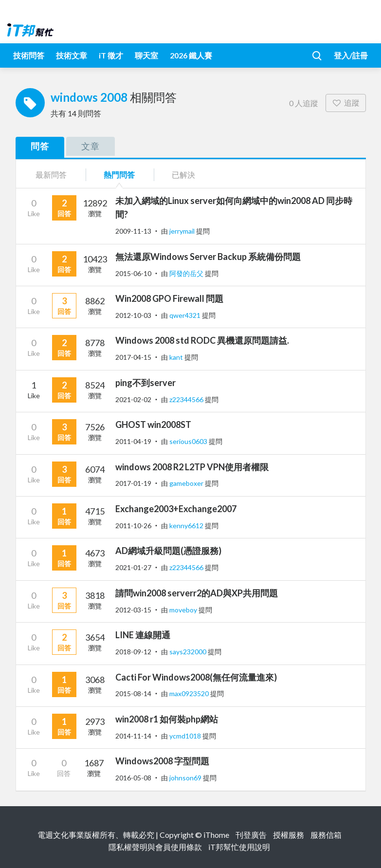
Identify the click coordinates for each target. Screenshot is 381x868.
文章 (91, 146)
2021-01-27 (133, 567)
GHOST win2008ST (153, 425)
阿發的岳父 (187, 273)
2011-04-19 (133, 441)
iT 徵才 (111, 55)
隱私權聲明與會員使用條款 (155, 847)
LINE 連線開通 (143, 635)
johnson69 (186, 778)
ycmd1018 (186, 736)
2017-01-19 (133, 483)
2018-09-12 (133, 652)
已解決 (183, 175)
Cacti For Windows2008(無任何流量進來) (196, 677)
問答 (40, 146)
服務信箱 (326, 835)
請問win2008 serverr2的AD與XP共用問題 (197, 593)
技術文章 (72, 55)
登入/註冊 (351, 55)
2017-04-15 (133, 357)
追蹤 (346, 102)
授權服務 (289, 835)
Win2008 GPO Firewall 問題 (169, 298)
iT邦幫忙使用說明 (239, 847)
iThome (216, 835)
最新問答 (51, 175)
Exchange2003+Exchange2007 (176, 509)
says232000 (189, 652)
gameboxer (187, 483)
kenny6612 (187, 526)
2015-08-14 (133, 693)
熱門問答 (119, 175)
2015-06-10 (133, 273)
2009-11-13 (133, 231)
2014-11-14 (133, 736)
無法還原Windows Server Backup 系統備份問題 (208, 257)
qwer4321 (186, 315)
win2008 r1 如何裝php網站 (167, 719)
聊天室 (146, 55)
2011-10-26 (133, 526)
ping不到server (145, 383)
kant (177, 357)
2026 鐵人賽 (191, 55)
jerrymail (183, 231)
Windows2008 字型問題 (162, 761)
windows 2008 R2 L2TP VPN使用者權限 (192, 467)
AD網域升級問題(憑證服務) (168, 551)
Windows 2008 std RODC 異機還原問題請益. (202, 340)
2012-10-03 (133, 315)
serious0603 (189, 441)
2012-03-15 (133, 610)
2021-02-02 (133, 399)
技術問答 (29, 55)
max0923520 (190, 693)
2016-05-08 (133, 778)
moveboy (184, 610)
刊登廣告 (251, 835)
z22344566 (187, 399)
